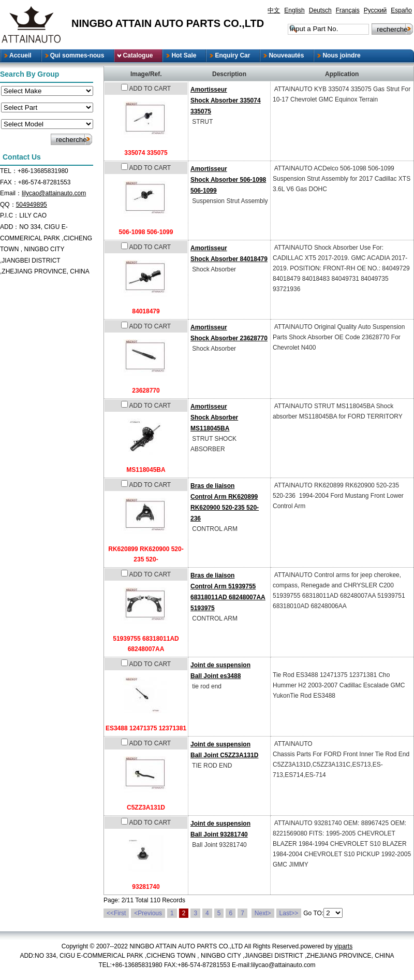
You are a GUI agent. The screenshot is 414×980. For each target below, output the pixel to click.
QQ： (8, 205)
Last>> (289, 913)
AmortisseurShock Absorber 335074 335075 (226, 100)
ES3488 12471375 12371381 (146, 728)
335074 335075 (146, 153)
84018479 (146, 311)
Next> (263, 913)
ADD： (10, 227)
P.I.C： (10, 215)
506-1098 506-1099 (146, 232)
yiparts (343, 946)
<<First (116, 913)
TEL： (9, 171)
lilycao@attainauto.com (54, 193)
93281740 (146, 887)
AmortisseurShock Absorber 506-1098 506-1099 (228, 180)
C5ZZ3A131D (146, 808)
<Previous (148, 913)
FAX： (9, 182)
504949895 (32, 205)
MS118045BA (146, 470)
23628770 (146, 391)
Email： (11, 193)
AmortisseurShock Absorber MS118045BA (214, 417)
